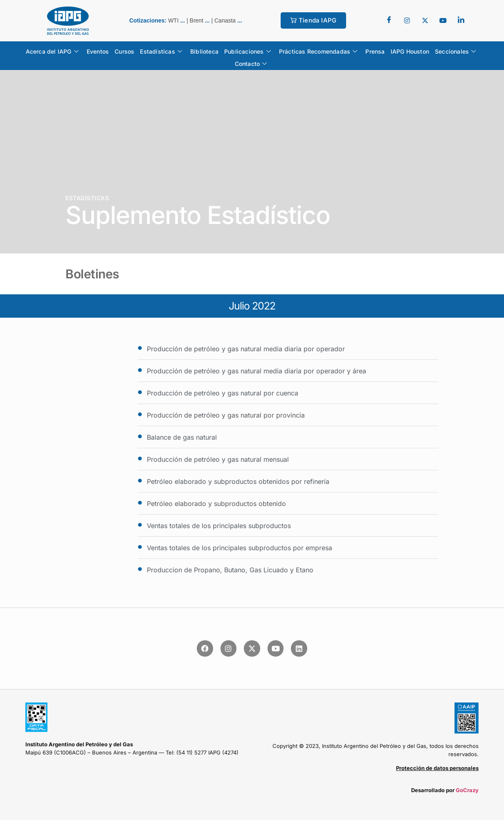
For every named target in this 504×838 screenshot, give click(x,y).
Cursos (124, 51)
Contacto (251, 64)
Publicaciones (248, 52)
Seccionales (455, 52)
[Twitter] (407, 20)
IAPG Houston (410, 51)
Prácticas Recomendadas (318, 52)
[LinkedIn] (461, 20)
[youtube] (443, 20)
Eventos (98, 51)
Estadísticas (161, 52)
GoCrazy (467, 790)
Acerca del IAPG (52, 52)
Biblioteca (204, 51)
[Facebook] (389, 20)
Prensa (375, 51)
